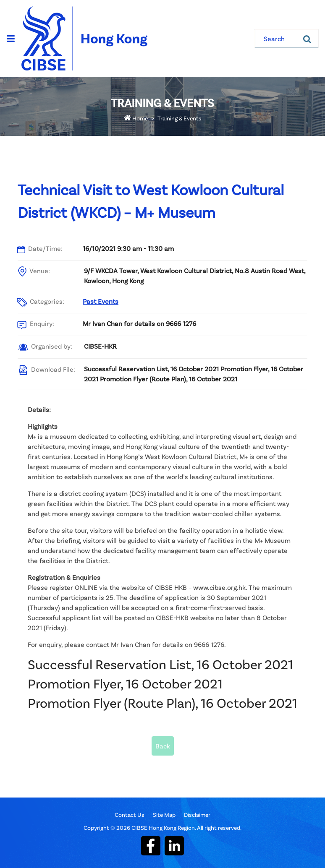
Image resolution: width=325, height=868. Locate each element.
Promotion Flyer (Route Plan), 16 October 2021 (162, 702)
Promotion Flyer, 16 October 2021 (125, 683)
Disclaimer (197, 815)
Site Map (164, 815)
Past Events (101, 301)
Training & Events (180, 118)
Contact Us (130, 815)
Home (136, 118)
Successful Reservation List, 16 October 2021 (160, 664)
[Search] (307, 39)
